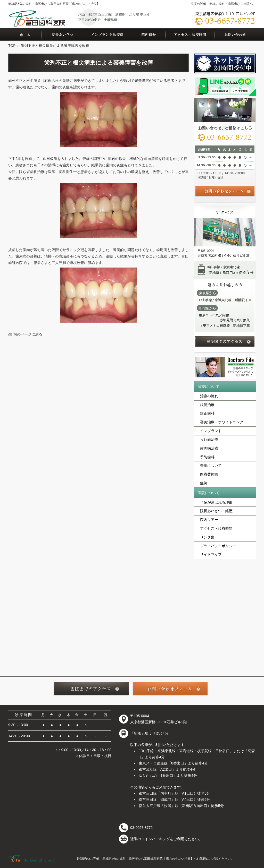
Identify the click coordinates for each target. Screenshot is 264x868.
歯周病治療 (209, 448)
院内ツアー (209, 520)
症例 (204, 483)
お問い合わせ (235, 35)
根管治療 (207, 405)
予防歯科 (207, 457)
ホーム (25, 35)
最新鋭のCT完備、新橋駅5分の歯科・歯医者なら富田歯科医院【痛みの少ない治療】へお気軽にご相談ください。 (155, 859)
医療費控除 (209, 474)
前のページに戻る (28, 334)
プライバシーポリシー (218, 546)
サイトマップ (211, 554)
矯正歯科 (207, 413)
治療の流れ (209, 396)
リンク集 (207, 537)
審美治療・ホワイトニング (222, 422)
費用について (211, 466)
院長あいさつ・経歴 (216, 511)
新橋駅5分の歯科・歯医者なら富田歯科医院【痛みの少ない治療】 (54, 4)
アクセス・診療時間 (216, 528)
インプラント (211, 431)
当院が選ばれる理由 (216, 502)
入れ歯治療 (209, 440)
